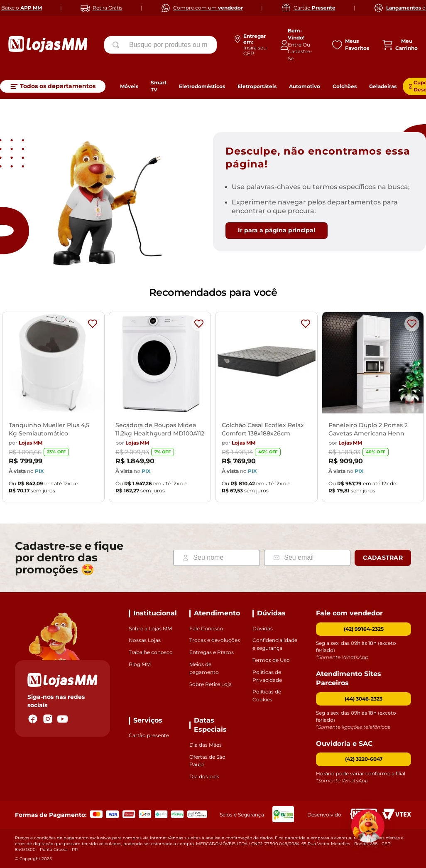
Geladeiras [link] (383, 86)
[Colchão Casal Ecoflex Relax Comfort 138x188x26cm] (266, 409)
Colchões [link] (345, 86)
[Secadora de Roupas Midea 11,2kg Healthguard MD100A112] (160, 409)
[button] (364, 699)
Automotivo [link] (305, 86)
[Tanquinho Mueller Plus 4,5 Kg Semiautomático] (53, 409)
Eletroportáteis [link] (257, 86)
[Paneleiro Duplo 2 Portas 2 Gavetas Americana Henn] (373, 409)
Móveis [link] (129, 86)
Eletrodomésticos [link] (202, 86)
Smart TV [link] (159, 86)
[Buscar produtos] (118, 45)
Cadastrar (383, 558)
